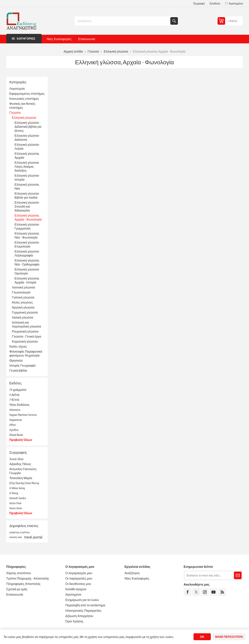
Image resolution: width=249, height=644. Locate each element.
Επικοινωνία (87, 39)
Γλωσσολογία (21, 292)
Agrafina (14, 430)
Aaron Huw (15, 503)
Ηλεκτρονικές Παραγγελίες (83, 611)
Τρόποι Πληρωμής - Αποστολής (28, 578)
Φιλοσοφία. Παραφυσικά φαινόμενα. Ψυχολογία (26, 353)
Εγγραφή (199, 3)
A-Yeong (14, 493)
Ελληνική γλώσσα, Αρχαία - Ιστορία (27, 280)
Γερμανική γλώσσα (25, 312)
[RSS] (222, 592)
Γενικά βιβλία (18, 370)
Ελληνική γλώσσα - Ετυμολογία (27, 244)
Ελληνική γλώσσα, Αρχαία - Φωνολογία (28, 217)
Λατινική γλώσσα (24, 287)
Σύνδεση (215, 3)
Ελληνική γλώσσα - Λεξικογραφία (27, 253)
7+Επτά (14, 400)
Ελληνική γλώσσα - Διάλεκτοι (27, 138)
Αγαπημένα (73, 594)
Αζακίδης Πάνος (20, 464)
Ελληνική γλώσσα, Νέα (27, 186)
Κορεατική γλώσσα (25, 341)
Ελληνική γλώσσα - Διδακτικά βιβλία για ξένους (28, 127)
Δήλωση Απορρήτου (79, 616)
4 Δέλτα (14, 395)
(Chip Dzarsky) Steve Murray (24, 483)
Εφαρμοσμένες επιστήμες (27, 94)
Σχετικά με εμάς (17, 589)
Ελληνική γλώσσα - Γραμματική (27, 226)
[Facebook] (188, 592)
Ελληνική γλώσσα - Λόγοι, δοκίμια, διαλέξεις (27, 167)
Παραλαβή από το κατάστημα (85, 605)
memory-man (16, 537)
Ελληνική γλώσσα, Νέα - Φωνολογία (27, 235)
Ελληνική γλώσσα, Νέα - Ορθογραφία (27, 262)
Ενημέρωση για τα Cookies (82, 600)
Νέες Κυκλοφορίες (59, 39)
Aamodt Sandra (18, 498)
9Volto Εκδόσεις (19, 405)
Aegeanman (16, 420)
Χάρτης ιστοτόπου (19, 573)
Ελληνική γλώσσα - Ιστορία (27, 178)
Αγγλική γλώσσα (23, 307)
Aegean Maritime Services (23, 415)
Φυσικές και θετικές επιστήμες (22, 106)
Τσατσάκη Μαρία (21, 478)
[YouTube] (213, 592)
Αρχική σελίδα (73, 51)
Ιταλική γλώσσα (23, 317)
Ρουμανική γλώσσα (25, 331)
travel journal (33, 537)
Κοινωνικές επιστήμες (24, 99)
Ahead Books (16, 435)
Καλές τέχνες (18, 346)
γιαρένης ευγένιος (20, 532)
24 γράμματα (18, 390)
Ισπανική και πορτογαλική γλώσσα (27, 324)
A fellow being (17, 488)
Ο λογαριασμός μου (79, 573)
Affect (13, 425)
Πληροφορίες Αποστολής (23, 584)
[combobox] (123, 21)
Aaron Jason (16, 508)
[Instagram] (205, 592)
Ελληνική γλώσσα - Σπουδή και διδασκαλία (27, 206)
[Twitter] (196, 592)
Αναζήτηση (174, 21)
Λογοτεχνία (17, 89)
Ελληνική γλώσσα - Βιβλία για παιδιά (27, 195)
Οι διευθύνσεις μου (78, 584)
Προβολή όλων (21, 440)
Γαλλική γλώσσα (23, 297)
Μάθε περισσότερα (229, 637)
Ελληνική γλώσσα (24, 118)
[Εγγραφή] (209, 575)
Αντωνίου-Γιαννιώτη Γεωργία (23, 471)
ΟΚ (202, 637)
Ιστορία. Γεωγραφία (22, 365)
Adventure (15, 410)
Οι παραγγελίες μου (79, 578)
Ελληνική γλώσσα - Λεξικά (27, 147)
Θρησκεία (16, 360)
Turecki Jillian (16, 459)
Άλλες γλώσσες (22, 302)
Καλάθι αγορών (76, 589)
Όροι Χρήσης (74, 621)
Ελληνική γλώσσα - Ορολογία (27, 271)
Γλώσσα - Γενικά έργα (27, 336)
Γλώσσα (15, 113)
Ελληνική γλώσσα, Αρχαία (27, 156)
